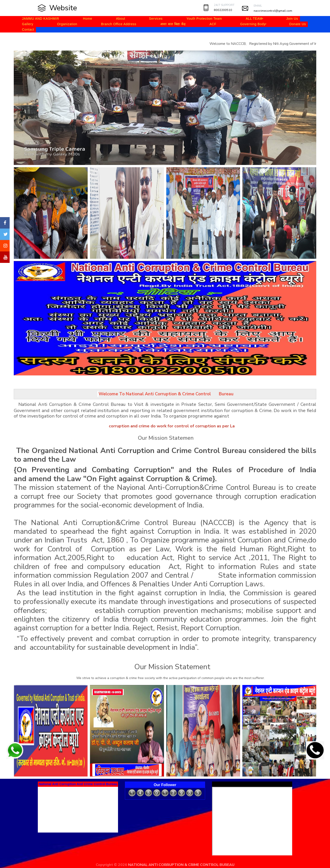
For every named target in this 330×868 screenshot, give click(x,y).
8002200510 (223, 10)
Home (88, 19)
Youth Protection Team (204, 19)
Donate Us (297, 24)
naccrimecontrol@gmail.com (273, 11)
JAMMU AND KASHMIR (41, 19)
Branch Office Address (119, 24)
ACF (213, 24)
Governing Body (253, 24)
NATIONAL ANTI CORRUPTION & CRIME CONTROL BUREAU (181, 865)
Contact (28, 30)
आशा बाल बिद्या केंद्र (173, 24)
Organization (67, 24)
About (121, 19)
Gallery (28, 24)
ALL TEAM (254, 19)
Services (156, 19)
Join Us (292, 19)
